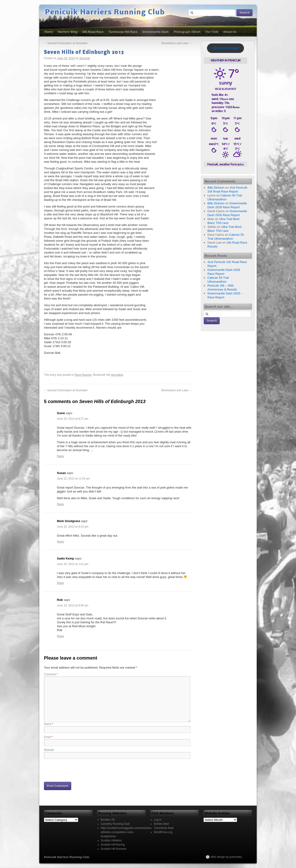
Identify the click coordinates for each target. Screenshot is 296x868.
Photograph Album (187, 32)
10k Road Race (93, 32)
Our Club (212, 32)
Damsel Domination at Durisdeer (66, 43)
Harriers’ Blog (67, 32)
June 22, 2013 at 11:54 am (73, 479)
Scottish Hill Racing (113, 845)
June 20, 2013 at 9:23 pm (73, 527)
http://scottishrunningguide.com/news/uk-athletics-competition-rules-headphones (126, 832)
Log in (158, 820)
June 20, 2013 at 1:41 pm (73, 564)
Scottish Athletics (111, 840)
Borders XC (108, 820)
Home (49, 32)
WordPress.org (163, 832)
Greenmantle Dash (156, 32)
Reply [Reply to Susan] (60, 504)
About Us (230, 32)
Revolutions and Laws (177, 43)
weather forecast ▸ (225, 164)
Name (49, 724)
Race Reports (83, 375)
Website (49, 750)
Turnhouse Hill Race (123, 32)
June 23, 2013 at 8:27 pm (73, 419)
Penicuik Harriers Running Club (105, 12)
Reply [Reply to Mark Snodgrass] (60, 542)
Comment (51, 674)
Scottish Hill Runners (114, 849)
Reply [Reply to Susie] (60, 456)
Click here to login (225, 48)
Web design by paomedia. (227, 857)
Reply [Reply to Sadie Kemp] (60, 583)
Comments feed (164, 828)
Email (48, 737)
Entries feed (161, 824)
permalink (117, 375)
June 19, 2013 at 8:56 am (73, 605)
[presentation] (79, 770)
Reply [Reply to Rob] (60, 636)
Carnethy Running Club (115, 824)
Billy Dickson (216, 188)
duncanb (85, 58)
